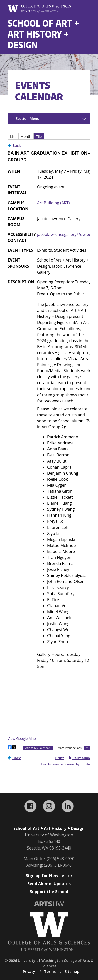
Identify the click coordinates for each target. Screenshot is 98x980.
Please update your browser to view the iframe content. (49, 136)
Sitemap (72, 972)
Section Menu (28, 119)
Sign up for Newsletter (49, 876)
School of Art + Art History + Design (43, 34)
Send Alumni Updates (49, 884)
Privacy (29, 972)
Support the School (49, 892)
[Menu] (85, 9)
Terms (50, 972)
